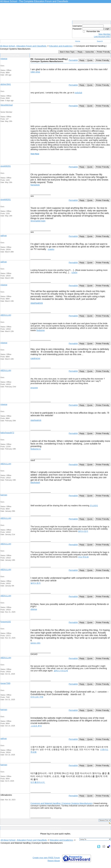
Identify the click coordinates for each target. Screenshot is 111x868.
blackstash (35, 482)
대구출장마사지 (38, 782)
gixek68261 (6, 166)
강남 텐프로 (83, 557)
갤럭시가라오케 (61, 671)
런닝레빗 (94, 506)
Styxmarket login (38, 221)
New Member (105, 34)
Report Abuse (54, 861)
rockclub (78, 93)
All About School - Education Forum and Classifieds (23, 46)
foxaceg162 (6, 622)
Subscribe (90, 52)
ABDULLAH (6, 315)
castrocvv (35, 358)
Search (100, 41)
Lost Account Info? (102, 36)
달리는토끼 (83, 531)
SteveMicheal (7, 105)
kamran (4, 495)
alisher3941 (6, 84)
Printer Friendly (103, 52)
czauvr (74, 272)
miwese (4, 59)
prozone (34, 388)
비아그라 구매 (37, 697)
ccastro (51, 249)
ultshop (34, 609)
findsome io (36, 449)
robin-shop (35, 72)
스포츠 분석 (36, 726)
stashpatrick (37, 303)
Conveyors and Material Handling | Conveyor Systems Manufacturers (61, 803)
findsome (41, 330)
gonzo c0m (35, 643)
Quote (90, 60)
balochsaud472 (7, 433)
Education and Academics (61, 46)
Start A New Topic (67, 52)
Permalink (73, 60)
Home (78, 41)
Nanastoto (35, 185)
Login (107, 29)
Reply (80, 52)
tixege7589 (5, 683)
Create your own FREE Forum (46, 858)
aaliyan (4, 236)
